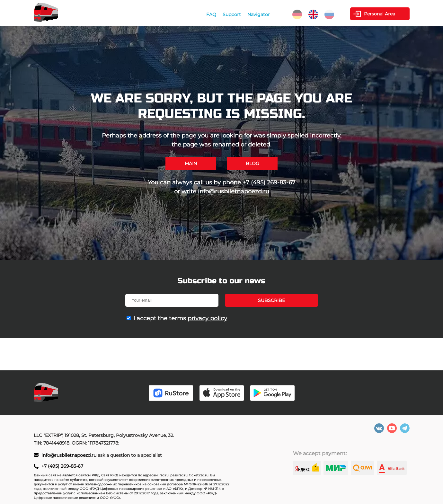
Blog (253, 164)
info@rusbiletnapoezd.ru (234, 191)
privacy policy (207, 318)
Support (232, 14)
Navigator (259, 14)
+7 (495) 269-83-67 (269, 182)
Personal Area (380, 14)
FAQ (211, 14)
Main (191, 164)
